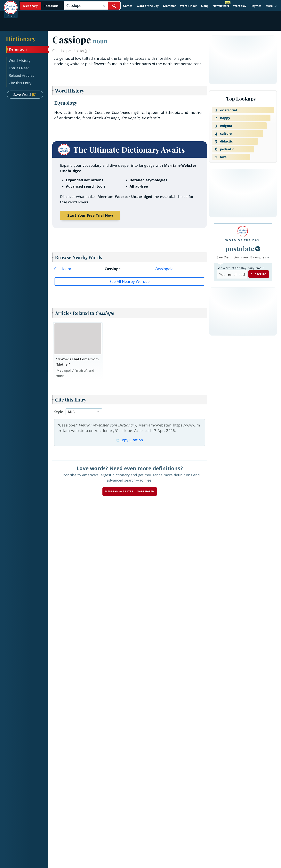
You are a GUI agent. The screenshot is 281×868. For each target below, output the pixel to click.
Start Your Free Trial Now (90, 215)
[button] (271, 6)
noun (100, 41)
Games (128, 6)
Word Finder (189, 6)
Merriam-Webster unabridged (130, 491)
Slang (205, 6)
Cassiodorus (65, 269)
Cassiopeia (164, 269)
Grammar (169, 6)
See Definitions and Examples (241, 257)
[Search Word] (114, 6)
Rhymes (256, 6)
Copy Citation (130, 440)
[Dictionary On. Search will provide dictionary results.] (41, 6)
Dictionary (21, 39)
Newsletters (221, 6)
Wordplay (240, 6)
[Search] (92, 6)
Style (59, 412)
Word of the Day (148, 6)
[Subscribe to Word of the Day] (232, 274)
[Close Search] (104, 6)
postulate (240, 248)
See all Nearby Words (128, 281)
